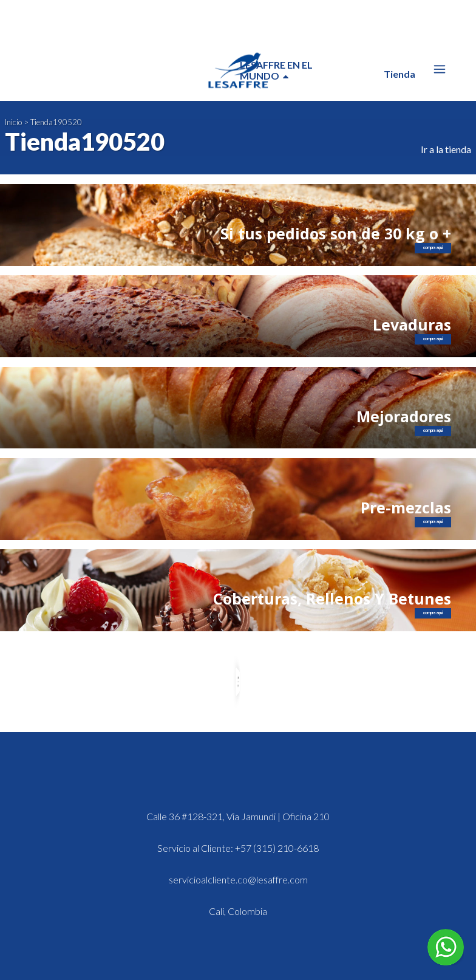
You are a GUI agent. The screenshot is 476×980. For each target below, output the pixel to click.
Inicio (13, 122)
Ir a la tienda (446, 149)
